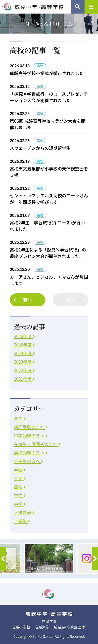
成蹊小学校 (21, 627)
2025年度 (24, 345)
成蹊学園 (49, 621)
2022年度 (24, 370)
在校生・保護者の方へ (37, 444)
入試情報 (24, 512)
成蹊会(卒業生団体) (70, 627)
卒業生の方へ (28, 461)
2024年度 (24, 353)
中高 (20, 495)
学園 (20, 470)
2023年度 (24, 362)
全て (20, 418)
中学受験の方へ (31, 435)
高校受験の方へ (31, 453)
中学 (20, 504)
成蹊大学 (42, 627)
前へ (22, 300)
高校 (20, 487)
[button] (3, 559)
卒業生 (22, 521)
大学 (20, 478)
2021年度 (24, 379)
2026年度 (24, 336)
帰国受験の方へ (31, 427)
